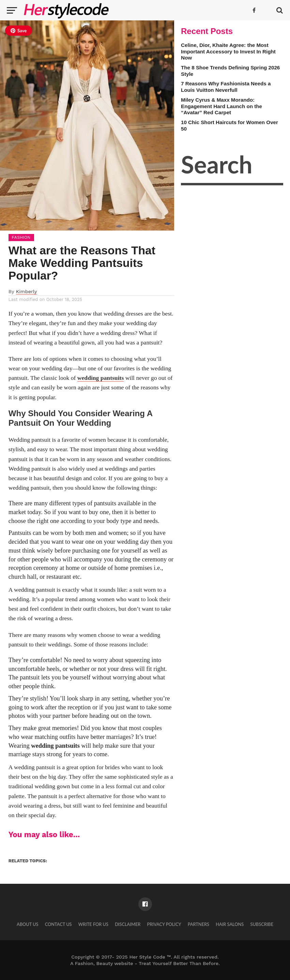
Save (19, 31)
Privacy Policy (164, 924)
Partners (199, 924)
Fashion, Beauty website (104, 963)
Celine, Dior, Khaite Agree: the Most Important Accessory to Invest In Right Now (228, 51)
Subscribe (262, 924)
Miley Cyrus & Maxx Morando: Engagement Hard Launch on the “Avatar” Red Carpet (222, 106)
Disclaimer (128, 924)
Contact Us (58, 924)
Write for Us (93, 924)
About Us (28, 924)
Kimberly (27, 291)
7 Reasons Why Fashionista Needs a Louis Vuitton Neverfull (226, 87)
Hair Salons (230, 924)
